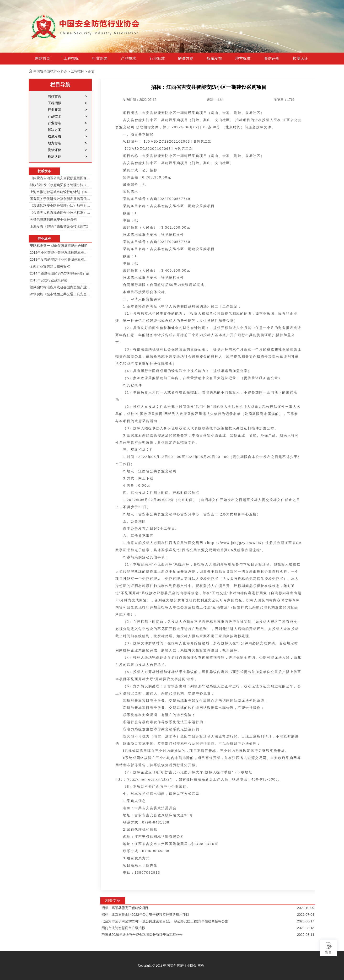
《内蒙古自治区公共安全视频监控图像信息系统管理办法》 (60, 178)
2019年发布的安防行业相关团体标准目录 (60, 259)
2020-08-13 (306, 928)
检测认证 (300, 59)
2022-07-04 (306, 915)
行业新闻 (100, 59)
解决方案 (186, 59)
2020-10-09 (306, 908)
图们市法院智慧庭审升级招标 (123, 928)
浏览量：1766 (284, 100)
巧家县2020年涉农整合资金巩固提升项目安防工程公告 (142, 935)
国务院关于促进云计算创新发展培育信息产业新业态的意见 (60, 199)
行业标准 (157, 59)
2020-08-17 (306, 921)
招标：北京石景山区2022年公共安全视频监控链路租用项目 (145, 915)
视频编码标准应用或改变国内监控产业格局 (60, 287)
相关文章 (113, 901)
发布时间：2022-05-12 (140, 100)
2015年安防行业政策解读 (49, 280)
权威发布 (214, 59)
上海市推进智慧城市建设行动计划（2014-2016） (60, 192)
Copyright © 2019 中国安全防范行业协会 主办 (171, 966)
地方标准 (243, 59)
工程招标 (71, 59)
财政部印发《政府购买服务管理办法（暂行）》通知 (60, 185)
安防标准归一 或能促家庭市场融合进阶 (59, 246)
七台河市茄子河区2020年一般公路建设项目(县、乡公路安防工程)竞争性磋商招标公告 (165, 921)
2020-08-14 (306, 935)
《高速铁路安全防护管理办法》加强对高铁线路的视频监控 (60, 206)
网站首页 (43, 59)
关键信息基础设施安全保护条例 (53, 220)
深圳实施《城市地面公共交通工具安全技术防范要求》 (60, 294)
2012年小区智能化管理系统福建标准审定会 (60, 253)
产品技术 (129, 59)
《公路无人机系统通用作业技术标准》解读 (60, 213)
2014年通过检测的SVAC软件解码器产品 (60, 273)
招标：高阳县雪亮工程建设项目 (125, 908)
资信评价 (272, 59)
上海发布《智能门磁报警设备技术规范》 (60, 226)
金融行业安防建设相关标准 (50, 266)
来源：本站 (215, 100)
